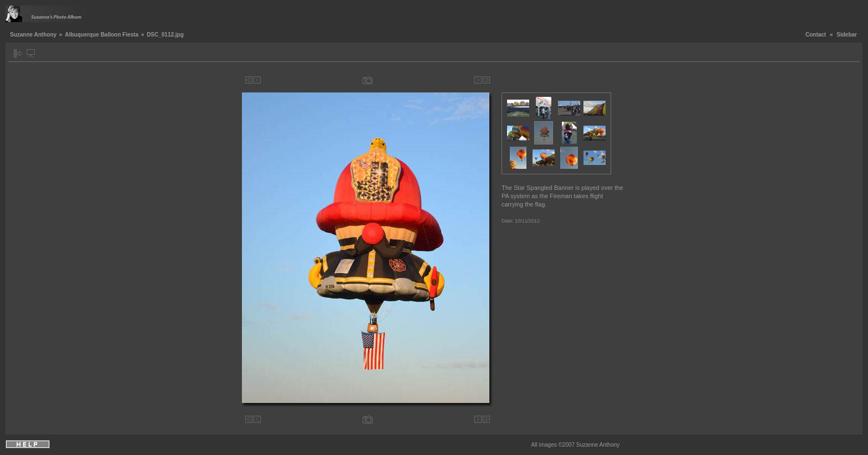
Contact (816, 35)
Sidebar (847, 35)
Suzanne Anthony (33, 35)
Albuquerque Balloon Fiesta (102, 35)
